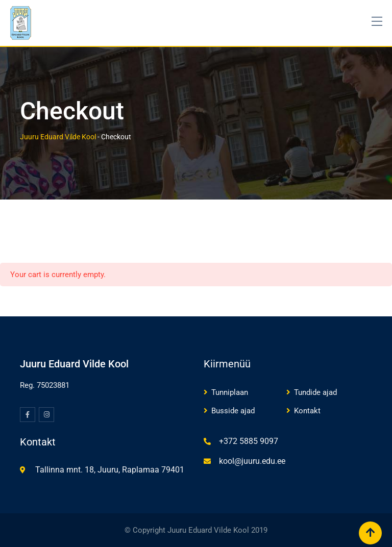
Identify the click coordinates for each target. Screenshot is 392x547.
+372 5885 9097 (249, 441)
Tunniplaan (230, 392)
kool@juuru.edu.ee (252, 461)
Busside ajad (233, 411)
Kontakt (307, 411)
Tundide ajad (315, 392)
